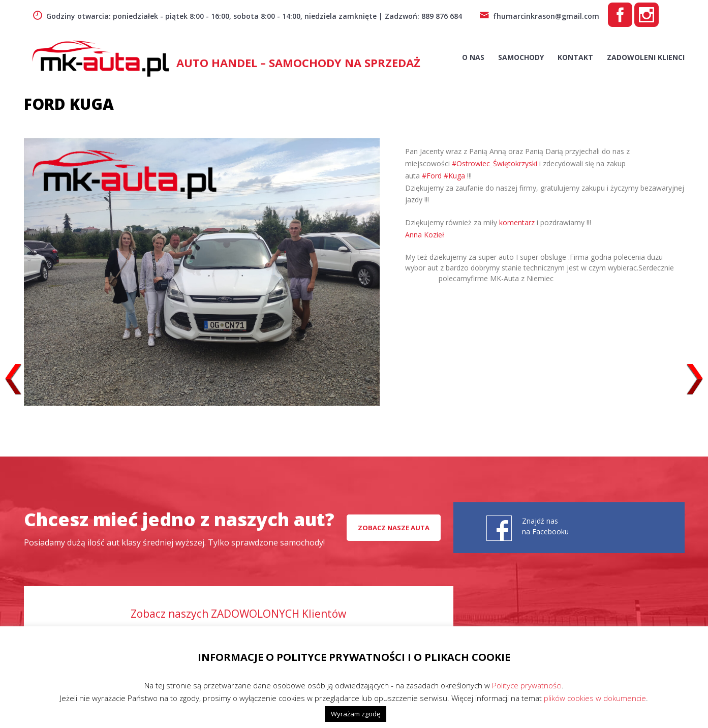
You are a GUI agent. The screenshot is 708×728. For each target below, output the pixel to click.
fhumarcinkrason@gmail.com (539, 16)
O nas (473, 57)
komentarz (517, 222)
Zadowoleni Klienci (646, 57)
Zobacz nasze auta (394, 528)
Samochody (521, 57)
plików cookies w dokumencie (595, 698)
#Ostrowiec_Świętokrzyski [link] (495, 163)
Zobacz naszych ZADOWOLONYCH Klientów (238, 614)
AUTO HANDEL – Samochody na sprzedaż (298, 63)
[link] (425, 235)
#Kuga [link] (454, 176)
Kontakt (575, 57)
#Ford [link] (432, 176)
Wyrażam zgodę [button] (356, 714)
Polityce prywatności (527, 685)
